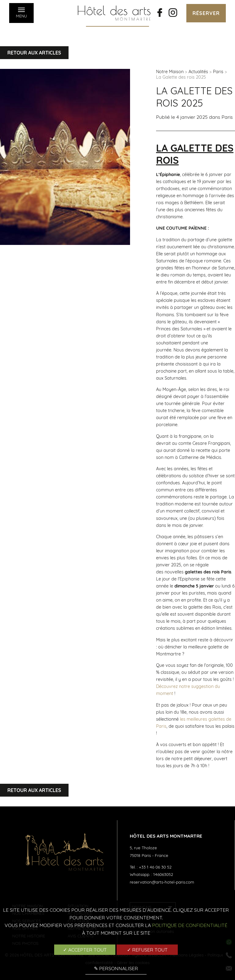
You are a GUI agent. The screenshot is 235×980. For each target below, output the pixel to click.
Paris (218, 72)
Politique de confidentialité (190, 925)
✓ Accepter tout (85, 950)
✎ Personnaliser (116, 968)
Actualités (198, 72)
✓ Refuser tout (147, 950)
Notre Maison (170, 72)
